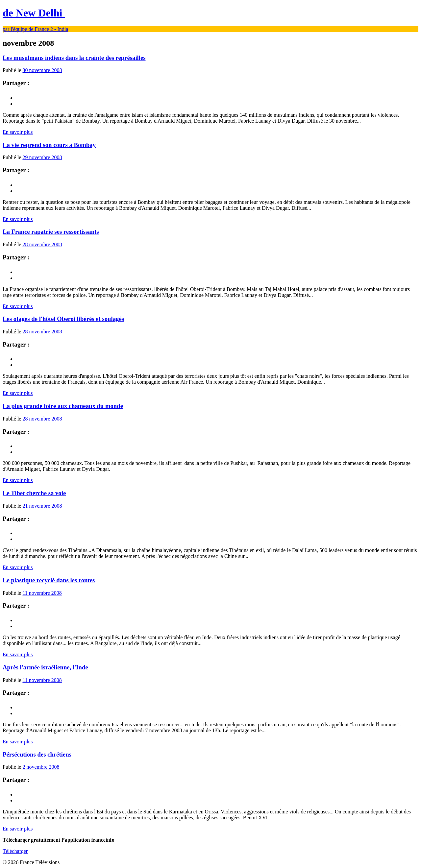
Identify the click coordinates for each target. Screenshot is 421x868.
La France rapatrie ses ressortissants (51, 232)
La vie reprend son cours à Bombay (49, 145)
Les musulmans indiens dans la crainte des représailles (74, 58)
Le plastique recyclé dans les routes (49, 580)
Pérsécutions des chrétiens (37, 754)
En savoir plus (18, 132)
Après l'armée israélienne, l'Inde (45, 667)
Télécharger (15, 851)
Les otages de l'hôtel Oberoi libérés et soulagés (63, 319)
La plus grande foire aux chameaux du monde (63, 406)
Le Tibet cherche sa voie (34, 493)
